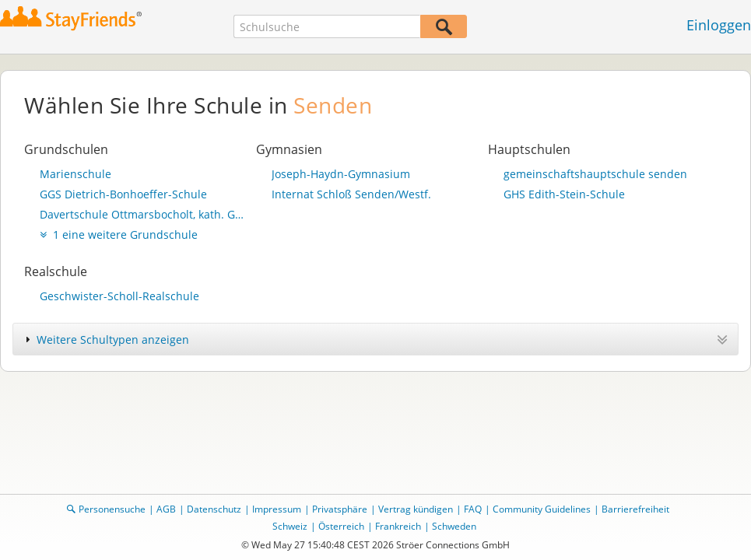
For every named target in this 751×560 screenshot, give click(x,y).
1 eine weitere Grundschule (119, 234)
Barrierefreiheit (635, 509)
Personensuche (112, 509)
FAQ (473, 509)
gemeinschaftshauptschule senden (595, 174)
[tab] (375, 339)
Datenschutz (214, 509)
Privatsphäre (340, 509)
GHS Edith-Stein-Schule (564, 194)
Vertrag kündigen (416, 509)
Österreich (341, 526)
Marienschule (75, 174)
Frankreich (398, 526)
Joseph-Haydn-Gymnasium (341, 174)
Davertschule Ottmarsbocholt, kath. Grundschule (144, 214)
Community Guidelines (542, 509)
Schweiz (290, 526)
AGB (166, 509)
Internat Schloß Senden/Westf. (351, 194)
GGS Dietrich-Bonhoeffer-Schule (123, 194)
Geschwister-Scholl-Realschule (119, 296)
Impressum (277, 509)
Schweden (454, 526)
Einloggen (719, 25)
